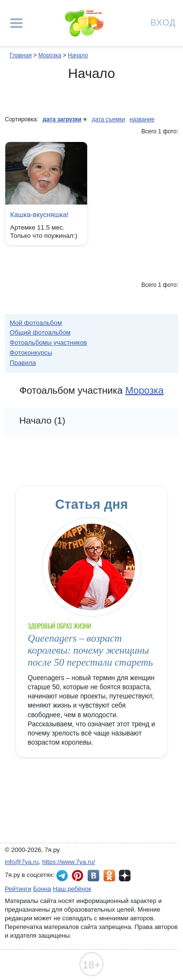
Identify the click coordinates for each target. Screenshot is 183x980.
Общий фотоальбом (40, 332)
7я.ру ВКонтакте (93, 876)
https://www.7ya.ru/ (69, 862)
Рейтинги (18, 889)
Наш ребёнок (72, 889)
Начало (78, 55)
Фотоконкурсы (31, 353)
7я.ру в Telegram (62, 876)
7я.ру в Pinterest (78, 876)
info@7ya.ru (22, 862)
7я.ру (125, 876)
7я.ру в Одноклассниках (109, 876)
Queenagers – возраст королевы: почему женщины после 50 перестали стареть (91, 651)
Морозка (50, 55)
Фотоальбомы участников (48, 342)
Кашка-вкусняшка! (39, 215)
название (142, 119)
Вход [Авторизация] (163, 22)
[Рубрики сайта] (16, 23)
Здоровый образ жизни (59, 626)
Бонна (42, 889)
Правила (23, 363)
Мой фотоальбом (36, 323)
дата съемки (109, 119)
